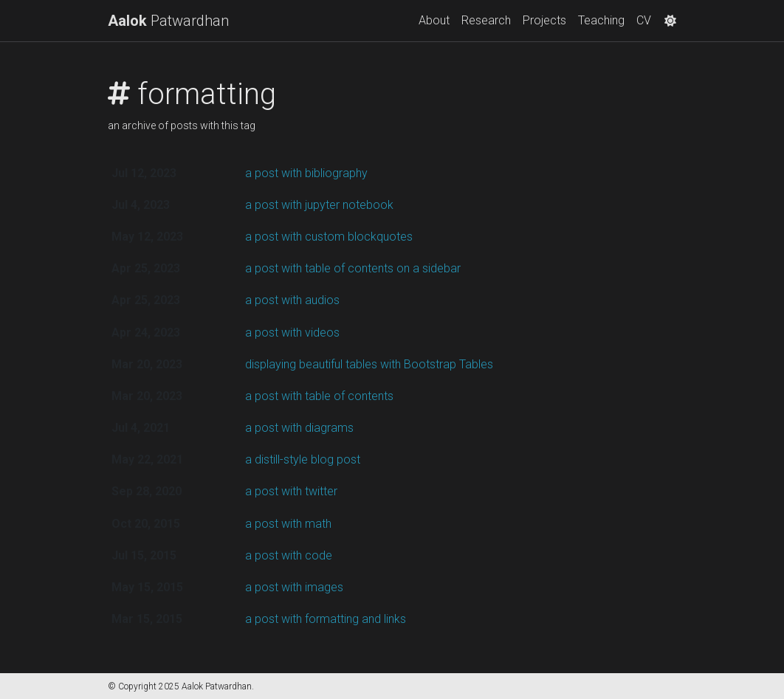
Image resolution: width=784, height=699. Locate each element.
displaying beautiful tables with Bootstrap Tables (369, 364)
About (434, 20)
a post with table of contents (319, 396)
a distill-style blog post (303, 459)
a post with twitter (291, 491)
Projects (544, 20)
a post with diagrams (299, 428)
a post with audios (292, 300)
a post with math (288, 524)
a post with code (289, 555)
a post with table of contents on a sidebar (353, 268)
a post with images (294, 587)
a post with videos (292, 333)
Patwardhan (168, 21)
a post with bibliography (306, 173)
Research (486, 20)
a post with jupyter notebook (319, 205)
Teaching (601, 20)
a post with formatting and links (326, 619)
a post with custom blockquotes (329, 237)
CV (644, 20)
